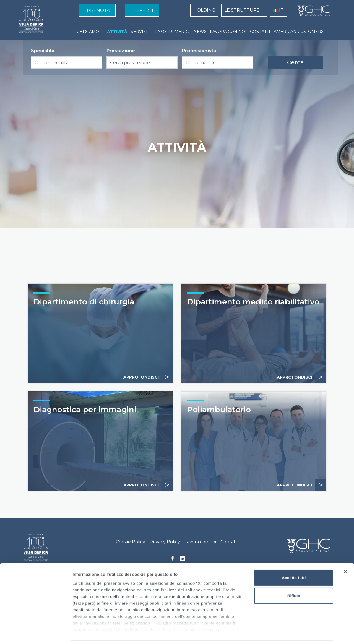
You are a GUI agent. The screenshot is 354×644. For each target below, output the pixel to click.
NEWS (200, 32)
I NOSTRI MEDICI (173, 32)
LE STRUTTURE (242, 10)
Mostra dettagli (291, 633)
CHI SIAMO (88, 32)
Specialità (43, 51)
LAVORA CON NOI (228, 32)
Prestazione (121, 51)
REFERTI (143, 10)
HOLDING (204, 10)
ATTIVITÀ (117, 32)
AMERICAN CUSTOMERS (299, 32)
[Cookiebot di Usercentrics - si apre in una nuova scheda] (36, 633)
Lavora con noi (200, 542)
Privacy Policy (165, 542)
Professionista (199, 51)
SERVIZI (139, 32)
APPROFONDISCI (301, 377)
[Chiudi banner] (345, 554)
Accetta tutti (294, 560)
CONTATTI (260, 32)
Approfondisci (148, 377)
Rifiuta (294, 577)
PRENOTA (98, 10)
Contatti (229, 542)
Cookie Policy (131, 542)
